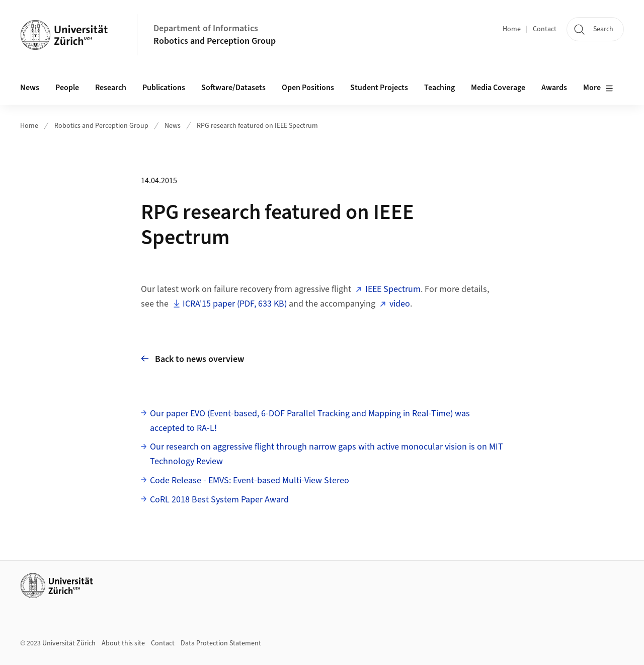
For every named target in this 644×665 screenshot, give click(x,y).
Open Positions (308, 88)
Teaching (439, 88)
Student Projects (379, 88)
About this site (123, 643)
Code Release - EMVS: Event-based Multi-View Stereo (250, 481)
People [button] (67, 88)
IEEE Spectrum (393, 289)
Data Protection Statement (221, 643)
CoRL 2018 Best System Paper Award (219, 500)
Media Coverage (498, 88)
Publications (164, 88)
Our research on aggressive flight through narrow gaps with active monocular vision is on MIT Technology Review (327, 454)
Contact (545, 29)
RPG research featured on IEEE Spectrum (257, 126)
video (400, 304)
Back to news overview (192, 359)
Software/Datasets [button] (233, 88)
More (598, 88)
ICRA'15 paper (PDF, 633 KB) (235, 304)
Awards (554, 88)
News (30, 88)
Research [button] (111, 88)
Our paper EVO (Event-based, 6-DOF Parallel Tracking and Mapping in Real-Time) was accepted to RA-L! (310, 421)
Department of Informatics (206, 28)
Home (512, 29)
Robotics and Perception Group (215, 41)
